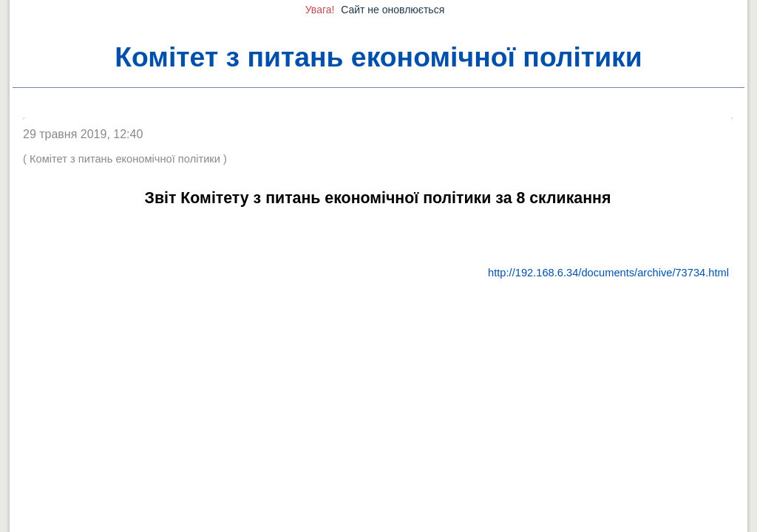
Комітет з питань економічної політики (378, 57)
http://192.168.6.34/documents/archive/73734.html (608, 273)
